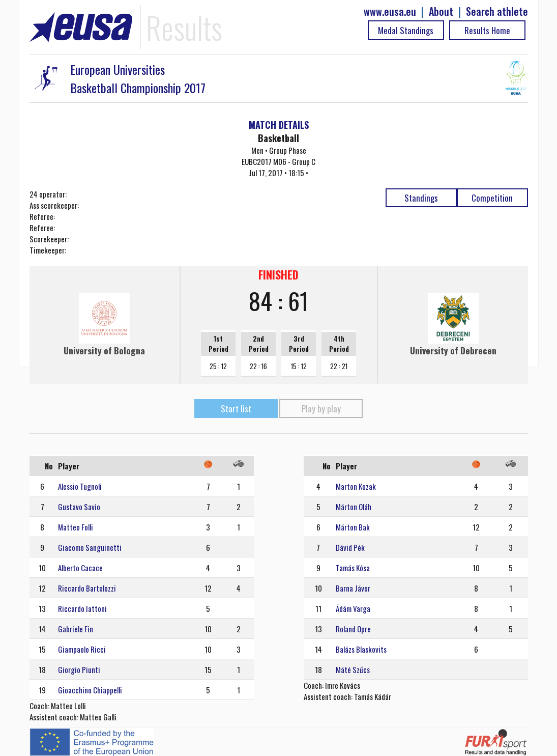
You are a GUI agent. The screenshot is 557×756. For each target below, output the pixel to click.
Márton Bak (353, 527)
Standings (421, 198)
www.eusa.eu (390, 11)
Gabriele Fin (76, 629)
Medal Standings (406, 30)
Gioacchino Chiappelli (90, 690)
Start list (236, 409)
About (441, 11)
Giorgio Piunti (79, 669)
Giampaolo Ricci (82, 649)
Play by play (321, 409)
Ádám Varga (353, 608)
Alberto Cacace (80, 568)
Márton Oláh (354, 507)
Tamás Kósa (353, 568)
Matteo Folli (76, 527)
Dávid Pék (350, 547)
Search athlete (497, 11)
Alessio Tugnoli (80, 486)
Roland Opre (353, 629)
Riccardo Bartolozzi (87, 588)
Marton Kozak (356, 486)
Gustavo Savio (79, 507)
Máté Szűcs (353, 669)
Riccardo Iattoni (82, 608)
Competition (492, 198)
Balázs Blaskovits (361, 649)
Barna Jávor (353, 588)
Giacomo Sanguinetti (90, 547)
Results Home (487, 30)
